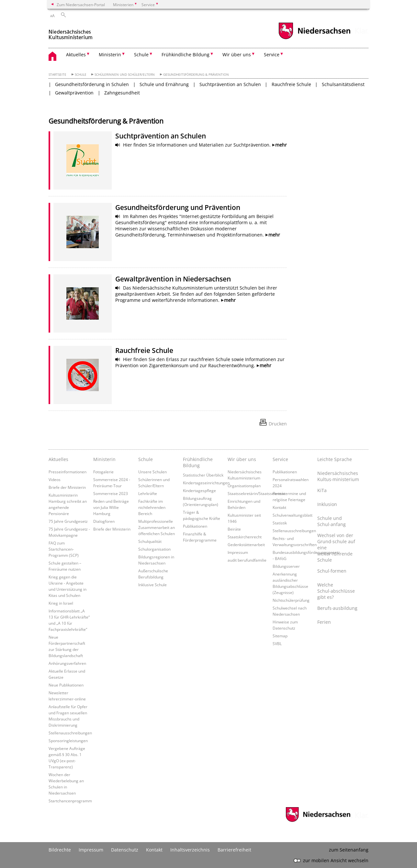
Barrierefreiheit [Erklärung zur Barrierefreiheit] (234, 850)
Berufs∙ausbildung (337, 608)
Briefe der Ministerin (67, 487)
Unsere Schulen (152, 472)
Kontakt (279, 507)
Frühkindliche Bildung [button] (186, 55)
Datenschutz (125, 850)
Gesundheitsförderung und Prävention (178, 207)
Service (280, 459)
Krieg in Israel (61, 603)
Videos (55, 479)
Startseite (57, 75)
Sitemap (280, 636)
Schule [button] (141, 55)
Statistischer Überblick (203, 475)
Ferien (324, 622)
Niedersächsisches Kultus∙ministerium (338, 476)
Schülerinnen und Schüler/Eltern (125, 75)
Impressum (238, 552)
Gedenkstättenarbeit (246, 544)
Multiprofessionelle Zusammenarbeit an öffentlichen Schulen (157, 527)
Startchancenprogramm (70, 801)
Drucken (278, 424)
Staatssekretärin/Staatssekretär (256, 493)
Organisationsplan (244, 486)
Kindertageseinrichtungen (206, 483)
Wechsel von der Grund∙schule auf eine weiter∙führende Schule (336, 548)
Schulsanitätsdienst (343, 84)
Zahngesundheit (122, 93)
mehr (281, 145)
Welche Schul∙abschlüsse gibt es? (336, 591)
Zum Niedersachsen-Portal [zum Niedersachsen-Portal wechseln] (81, 5)
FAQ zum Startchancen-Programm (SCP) (64, 549)
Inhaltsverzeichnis (190, 850)
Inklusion (327, 504)
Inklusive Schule (152, 585)
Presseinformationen (68, 472)
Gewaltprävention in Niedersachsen (173, 279)
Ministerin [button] (110, 55)
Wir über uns (242, 459)
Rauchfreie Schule (291, 84)
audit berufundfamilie (247, 560)
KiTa (322, 490)
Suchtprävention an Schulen (230, 84)
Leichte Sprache (335, 459)
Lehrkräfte (148, 493)
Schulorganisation (154, 549)
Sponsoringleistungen (68, 741)
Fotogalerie (103, 472)
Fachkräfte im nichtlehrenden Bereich (152, 507)
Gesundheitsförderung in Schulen (92, 84)
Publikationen (195, 526)
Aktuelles (58, 459)
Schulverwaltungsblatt (293, 515)
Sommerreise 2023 (111, 493)
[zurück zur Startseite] (71, 32)
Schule (81, 75)
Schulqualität (150, 541)
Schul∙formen (332, 571)
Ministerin (104, 459)
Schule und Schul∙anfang (332, 521)
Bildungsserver (286, 566)
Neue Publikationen (66, 685)
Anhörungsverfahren (67, 663)
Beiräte (234, 529)
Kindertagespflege (199, 490)
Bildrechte (60, 850)
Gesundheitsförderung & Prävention (196, 75)
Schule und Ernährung (164, 84)
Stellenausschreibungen (70, 733)
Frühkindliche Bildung (198, 462)
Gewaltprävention (74, 93)
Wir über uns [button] (237, 55)
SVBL (277, 643)
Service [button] (272, 55)
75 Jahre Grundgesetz (68, 521)
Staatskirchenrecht (245, 537)
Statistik (280, 523)
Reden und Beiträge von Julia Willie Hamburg (111, 507)
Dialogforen (104, 521)
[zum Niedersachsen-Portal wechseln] (314, 38)
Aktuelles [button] (76, 55)
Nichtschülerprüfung (291, 600)
